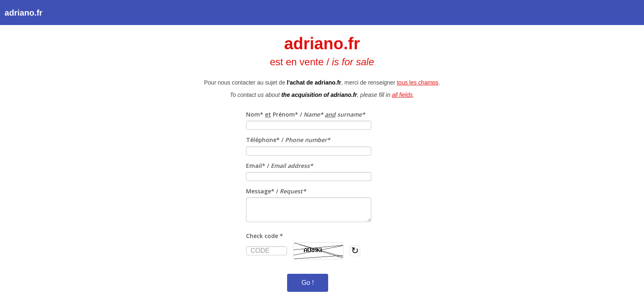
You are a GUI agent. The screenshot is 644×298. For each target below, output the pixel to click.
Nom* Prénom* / (306, 114)
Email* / (279, 166)
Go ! (308, 283)
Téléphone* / (288, 140)
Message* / (276, 191)
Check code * (264, 236)
